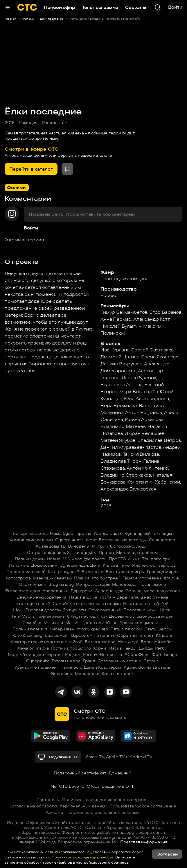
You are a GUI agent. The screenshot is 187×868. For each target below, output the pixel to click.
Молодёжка (87, 674)
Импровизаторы (93, 584)
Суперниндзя (69, 540)
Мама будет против (71, 533)
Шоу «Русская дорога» (37, 610)
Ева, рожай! (57, 635)
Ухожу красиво (92, 629)
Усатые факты (108, 533)
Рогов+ (90, 654)
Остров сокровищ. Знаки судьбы (62, 552)
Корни (100, 648)
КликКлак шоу (27, 635)
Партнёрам (48, 800)
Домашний (120, 773)
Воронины (62, 674)
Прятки (106, 552)
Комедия (28, 123)
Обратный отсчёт (135, 635)
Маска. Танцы (122, 648)
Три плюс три (156, 559)
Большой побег (157, 642)
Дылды (146, 648)
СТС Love (69, 786)
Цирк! (166, 610)
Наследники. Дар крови (67, 591)
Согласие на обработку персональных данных (58, 806)
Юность (164, 635)
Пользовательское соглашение (143, 806)
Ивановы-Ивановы (52, 578)
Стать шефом (158, 629)
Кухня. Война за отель (147, 667)
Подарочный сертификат (80, 773)
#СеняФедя (137, 654)
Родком (73, 654)
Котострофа (18, 578)
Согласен (167, 854)
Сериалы (136, 7)
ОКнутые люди (83, 616)
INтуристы (75, 610)
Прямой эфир (59, 7)
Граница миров (163, 572)
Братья (55, 654)
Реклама (54, 812)
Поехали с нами (140, 610)
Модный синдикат (27, 654)
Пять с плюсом (126, 629)
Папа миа (19, 565)
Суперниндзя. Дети (80, 565)
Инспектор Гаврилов (154, 565)
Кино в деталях (118, 674)
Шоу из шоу (61, 584)
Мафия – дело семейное (91, 623)
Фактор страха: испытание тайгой (47, 642)
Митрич (100, 546)
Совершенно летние (119, 661)
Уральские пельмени (37, 667)
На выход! (128, 642)
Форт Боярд (164, 654)
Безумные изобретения (42, 597)
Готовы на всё (66, 661)
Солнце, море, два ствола (153, 591)
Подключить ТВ (58, 757)
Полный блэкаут (30, 629)
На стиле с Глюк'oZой (146, 603)
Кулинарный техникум (148, 533)
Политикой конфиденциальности (82, 857)
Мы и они (53, 623)
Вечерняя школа (30, 533)
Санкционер (162, 540)
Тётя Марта (23, 616)
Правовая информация (144, 842)
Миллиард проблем (137, 552)
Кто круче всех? (33, 603)
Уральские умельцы (141, 623)
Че (54, 786)
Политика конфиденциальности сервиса (105, 800)
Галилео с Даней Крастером (91, 667)
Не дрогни (111, 654)
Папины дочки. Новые (38, 559)
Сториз (151, 661)
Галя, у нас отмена (149, 597)
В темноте (92, 572)
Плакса (82, 578)
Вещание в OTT (118, 786)
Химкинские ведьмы (31, 540)
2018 (10, 123)
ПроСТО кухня (124, 559)
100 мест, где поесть (85, 559)
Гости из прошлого (71, 648)
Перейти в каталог (31, 169)
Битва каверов (100, 642)
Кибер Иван (62, 629)
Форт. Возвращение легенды (116, 540)
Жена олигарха (33, 648)
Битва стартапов (23, 591)
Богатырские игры (125, 572)
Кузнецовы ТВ (51, 546)
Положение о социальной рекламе (103, 812)
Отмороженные (105, 610)
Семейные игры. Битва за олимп (87, 603)
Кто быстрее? (106, 578)
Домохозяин (44, 565)
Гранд (89, 661)
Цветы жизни (33, 584)
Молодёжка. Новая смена (139, 584)
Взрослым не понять (93, 635)
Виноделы (79, 546)
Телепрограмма (100, 7)
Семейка (32, 623)
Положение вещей (26, 572)
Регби (161, 648)
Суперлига (38, 661)
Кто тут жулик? (64, 572)
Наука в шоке (83, 597)
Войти (31, 228)
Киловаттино (116, 565)
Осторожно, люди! (129, 546)
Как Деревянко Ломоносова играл (137, 616)
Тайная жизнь (51, 616)
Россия (50, 123)
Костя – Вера (113, 597)
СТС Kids (90, 786)
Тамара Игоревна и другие (151, 578)
